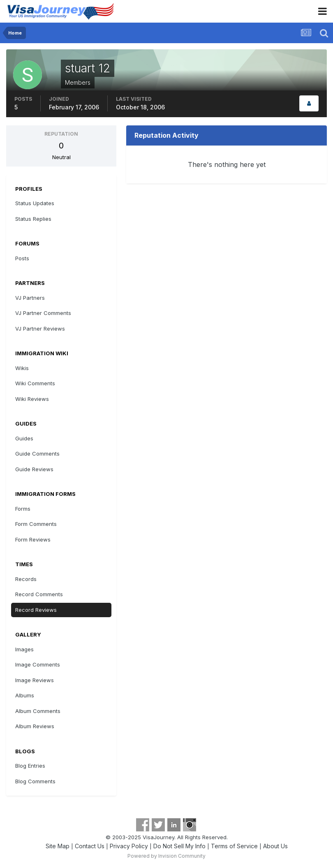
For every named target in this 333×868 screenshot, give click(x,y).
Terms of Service (234, 846)
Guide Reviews (34, 469)
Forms (23, 509)
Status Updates (35, 203)
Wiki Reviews (32, 399)
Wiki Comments (35, 383)
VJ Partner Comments (43, 313)
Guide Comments (37, 454)
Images (24, 649)
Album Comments (38, 711)
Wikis (22, 368)
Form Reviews (33, 539)
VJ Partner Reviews (40, 329)
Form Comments (36, 524)
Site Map (58, 846)
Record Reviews (36, 610)
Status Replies (33, 219)
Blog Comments (35, 781)
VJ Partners (30, 298)
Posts (22, 258)
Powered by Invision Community (166, 856)
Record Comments (39, 594)
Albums (25, 695)
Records (26, 579)
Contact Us (90, 846)
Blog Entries (30, 766)
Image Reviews (35, 680)
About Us (275, 846)
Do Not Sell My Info (179, 846)
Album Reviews (35, 726)
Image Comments (38, 664)
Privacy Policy (129, 846)
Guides (24, 438)
